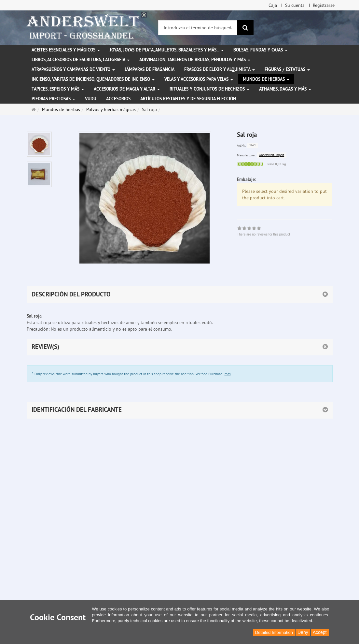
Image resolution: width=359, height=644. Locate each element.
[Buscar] (245, 28)
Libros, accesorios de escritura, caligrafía (81, 60)
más (228, 374)
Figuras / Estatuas (287, 69)
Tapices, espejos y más (58, 89)
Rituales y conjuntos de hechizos (209, 89)
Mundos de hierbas (266, 79)
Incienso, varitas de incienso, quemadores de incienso (93, 79)
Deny (303, 632)
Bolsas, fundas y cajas (260, 50)
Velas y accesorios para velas (199, 79)
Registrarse (324, 5)
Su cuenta (295, 5)
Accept (320, 632)
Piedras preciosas (53, 99)
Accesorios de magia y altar (127, 89)
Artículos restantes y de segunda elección (188, 99)
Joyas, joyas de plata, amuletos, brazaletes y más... (167, 50)
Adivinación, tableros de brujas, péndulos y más (195, 60)
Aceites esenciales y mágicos (66, 50)
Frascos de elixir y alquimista (220, 69)
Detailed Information (274, 632)
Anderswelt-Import (272, 155)
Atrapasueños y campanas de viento (73, 69)
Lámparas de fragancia (150, 69)
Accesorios (118, 99)
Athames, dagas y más (285, 89)
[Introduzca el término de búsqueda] (198, 28)
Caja (273, 5)
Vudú (91, 99)
